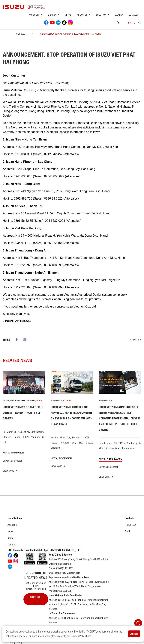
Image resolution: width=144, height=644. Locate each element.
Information (17, 453)
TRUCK (39, 401)
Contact (133, 15)
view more (10, 471)
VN (140, 23)
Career (119, 15)
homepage (20, 34)
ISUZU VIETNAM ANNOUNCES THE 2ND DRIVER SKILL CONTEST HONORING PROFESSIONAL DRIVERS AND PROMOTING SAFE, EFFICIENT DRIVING (120, 418)
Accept (134, 634)
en (130, 23)
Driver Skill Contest (25, 401)
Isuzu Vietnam (15, 518)
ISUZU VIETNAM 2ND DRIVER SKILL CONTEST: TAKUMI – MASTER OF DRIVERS (23, 413)
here (89, 636)
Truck (127, 531)
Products (129, 518)
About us (12, 525)
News (68, 15)
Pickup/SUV (131, 525)
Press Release (114, 459)
